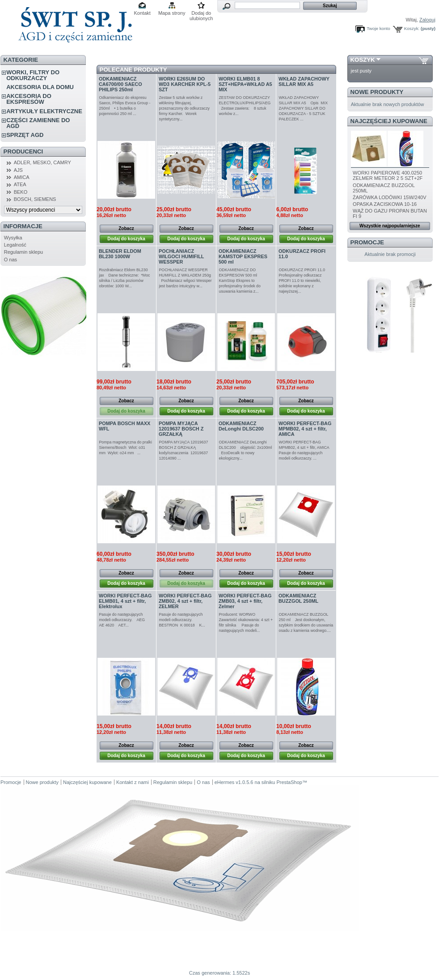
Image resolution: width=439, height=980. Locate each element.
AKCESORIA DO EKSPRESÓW (29, 99)
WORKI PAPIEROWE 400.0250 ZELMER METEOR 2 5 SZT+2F (388, 175)
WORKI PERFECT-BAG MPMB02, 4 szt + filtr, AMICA (305, 429)
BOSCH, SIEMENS (35, 199)
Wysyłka (13, 238)
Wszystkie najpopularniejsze (390, 226)
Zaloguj (427, 20)
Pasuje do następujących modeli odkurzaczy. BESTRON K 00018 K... (182, 620)
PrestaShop (289, 782)
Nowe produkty (377, 92)
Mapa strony (172, 13)
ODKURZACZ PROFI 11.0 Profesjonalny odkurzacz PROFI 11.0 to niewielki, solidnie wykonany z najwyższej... (304, 281)
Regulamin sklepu (23, 252)
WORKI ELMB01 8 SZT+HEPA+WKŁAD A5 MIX (245, 84)
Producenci (23, 151)
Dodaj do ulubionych (201, 14)
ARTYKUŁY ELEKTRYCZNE (44, 111)
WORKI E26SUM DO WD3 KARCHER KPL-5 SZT (185, 84)
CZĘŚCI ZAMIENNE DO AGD (38, 123)
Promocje (367, 242)
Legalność (15, 245)
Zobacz (126, 228)
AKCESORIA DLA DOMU (40, 87)
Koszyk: (412, 28)
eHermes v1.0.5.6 (234, 782)
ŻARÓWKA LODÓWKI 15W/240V (389, 197)
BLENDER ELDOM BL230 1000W (120, 254)
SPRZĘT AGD (25, 135)
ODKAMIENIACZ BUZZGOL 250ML (298, 598)
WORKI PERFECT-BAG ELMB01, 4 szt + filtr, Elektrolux (125, 601)
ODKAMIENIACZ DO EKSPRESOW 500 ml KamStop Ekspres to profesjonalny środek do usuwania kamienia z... (240, 281)
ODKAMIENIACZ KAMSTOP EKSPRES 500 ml (243, 256)
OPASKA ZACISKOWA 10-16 (385, 204)
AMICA (22, 177)
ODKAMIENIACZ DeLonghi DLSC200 (241, 426)
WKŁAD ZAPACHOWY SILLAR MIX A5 (304, 81)
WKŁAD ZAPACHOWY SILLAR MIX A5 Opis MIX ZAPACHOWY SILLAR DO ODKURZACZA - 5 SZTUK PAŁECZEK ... (304, 108)
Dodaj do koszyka (126, 239)
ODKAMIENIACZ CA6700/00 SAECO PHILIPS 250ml (120, 84)
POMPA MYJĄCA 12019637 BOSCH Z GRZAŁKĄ (181, 429)
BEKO (21, 192)
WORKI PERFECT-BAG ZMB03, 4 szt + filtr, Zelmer (245, 601)
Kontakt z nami (133, 782)
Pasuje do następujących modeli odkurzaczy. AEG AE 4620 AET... (124, 620)
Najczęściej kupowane (389, 121)
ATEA (20, 184)
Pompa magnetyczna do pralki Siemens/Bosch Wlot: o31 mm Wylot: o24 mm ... (126, 447)
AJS (18, 170)
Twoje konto (378, 28)
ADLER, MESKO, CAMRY (42, 162)
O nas (11, 260)
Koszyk (363, 60)
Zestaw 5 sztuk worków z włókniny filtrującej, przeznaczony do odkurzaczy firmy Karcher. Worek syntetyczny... (184, 108)
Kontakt (142, 13)
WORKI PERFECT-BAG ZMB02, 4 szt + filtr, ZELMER (185, 601)
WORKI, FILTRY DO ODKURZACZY (33, 75)
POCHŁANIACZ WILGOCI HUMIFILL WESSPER (181, 256)
